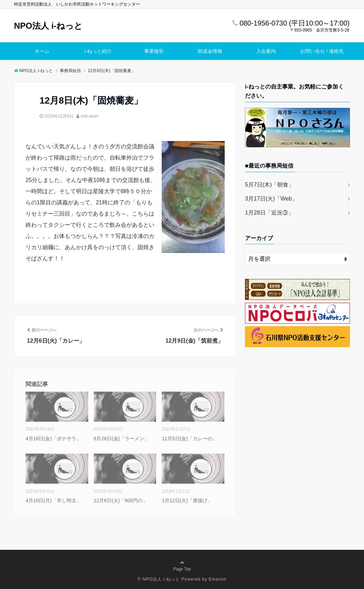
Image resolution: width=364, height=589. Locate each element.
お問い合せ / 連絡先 (322, 51)
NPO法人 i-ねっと (48, 26)
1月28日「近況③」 (269, 213)
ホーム (42, 51)
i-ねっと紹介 (98, 51)
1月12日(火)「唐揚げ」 (187, 500)
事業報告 (154, 51)
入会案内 (266, 51)
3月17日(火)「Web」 (271, 199)
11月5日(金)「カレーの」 (190, 439)
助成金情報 (210, 51)
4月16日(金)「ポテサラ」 (53, 439)
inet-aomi (89, 116)
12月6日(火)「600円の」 (121, 500)
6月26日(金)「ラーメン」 (122, 439)
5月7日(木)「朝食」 (269, 185)
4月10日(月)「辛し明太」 (53, 500)
